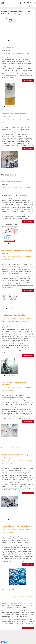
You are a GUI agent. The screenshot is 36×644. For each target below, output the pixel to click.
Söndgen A (25, 321)
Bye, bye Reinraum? (8, 47)
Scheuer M (10, 260)
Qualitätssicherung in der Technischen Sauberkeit (17, 526)
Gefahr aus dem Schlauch (10, 590)
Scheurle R (11, 532)
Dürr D (3, 123)
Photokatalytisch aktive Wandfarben (13, 315)
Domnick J (12, 391)
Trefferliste (33, 6)
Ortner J (4, 191)
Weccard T (4, 260)
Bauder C (4, 321)
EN (31, 3)
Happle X (14, 321)
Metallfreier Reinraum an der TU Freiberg (15, 455)
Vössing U (4, 464)
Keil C (9, 464)
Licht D (9, 321)
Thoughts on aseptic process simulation (14, 114)
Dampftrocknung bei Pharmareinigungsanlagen (17, 250)
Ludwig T (4, 599)
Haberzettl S (5, 532)
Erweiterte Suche (24, 6)
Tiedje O (4, 391)
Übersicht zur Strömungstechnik (12, 181)
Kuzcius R (19, 321)
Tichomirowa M (15, 464)
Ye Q (8, 391)
